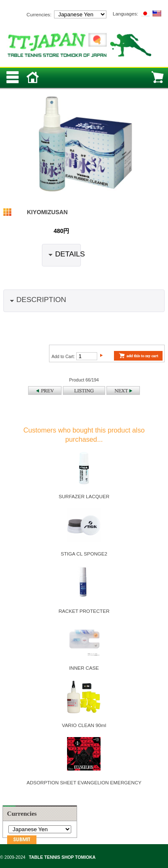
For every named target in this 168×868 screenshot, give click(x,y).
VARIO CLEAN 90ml (84, 725)
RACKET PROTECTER (84, 611)
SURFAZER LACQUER (84, 496)
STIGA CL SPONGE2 (84, 554)
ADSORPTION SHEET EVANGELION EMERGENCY (84, 782)
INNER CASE (84, 668)
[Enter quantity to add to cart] (87, 356)
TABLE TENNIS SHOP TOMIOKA (62, 857)
